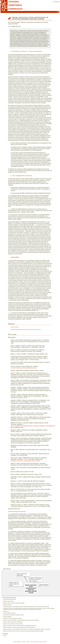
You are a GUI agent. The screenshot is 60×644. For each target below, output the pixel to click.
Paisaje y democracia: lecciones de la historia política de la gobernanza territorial (20, 626)
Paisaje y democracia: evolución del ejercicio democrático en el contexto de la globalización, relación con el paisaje (27, 629)
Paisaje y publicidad (7, 617)
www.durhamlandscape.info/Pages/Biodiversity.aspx (23, 368)
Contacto (23, 642)
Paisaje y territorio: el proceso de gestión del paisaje (14, 603)
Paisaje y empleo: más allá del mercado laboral (13, 622)
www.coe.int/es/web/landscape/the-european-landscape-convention (25, 330)
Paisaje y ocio (6, 611)
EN (54, 2)
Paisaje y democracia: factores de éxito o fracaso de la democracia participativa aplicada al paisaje (23, 631)
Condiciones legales (17, 642)
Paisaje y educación (7, 605)
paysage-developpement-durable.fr (16, 511)
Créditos (28, 642)
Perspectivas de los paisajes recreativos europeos (13, 615)
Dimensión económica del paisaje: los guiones (13, 618)
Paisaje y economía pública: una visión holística (13, 624)
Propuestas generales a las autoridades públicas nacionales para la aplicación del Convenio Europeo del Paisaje (26, 607)
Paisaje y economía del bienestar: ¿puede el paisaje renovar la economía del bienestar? (21, 620)
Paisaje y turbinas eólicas (8, 601)
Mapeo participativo (44, 585)
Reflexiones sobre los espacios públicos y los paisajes (14, 584)
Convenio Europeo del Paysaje (10, 599)
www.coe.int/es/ (14, 327)
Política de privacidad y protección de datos (39, 642)
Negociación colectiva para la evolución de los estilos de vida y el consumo (36, 579)
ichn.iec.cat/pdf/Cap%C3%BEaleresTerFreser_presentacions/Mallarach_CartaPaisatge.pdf (32, 426)
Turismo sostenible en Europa (9, 613)
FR (59, 2)
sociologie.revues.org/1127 (17, 461)
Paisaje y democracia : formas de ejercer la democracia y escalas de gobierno (19, 627)
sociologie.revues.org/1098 (32, 461)
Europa (5, 636)
